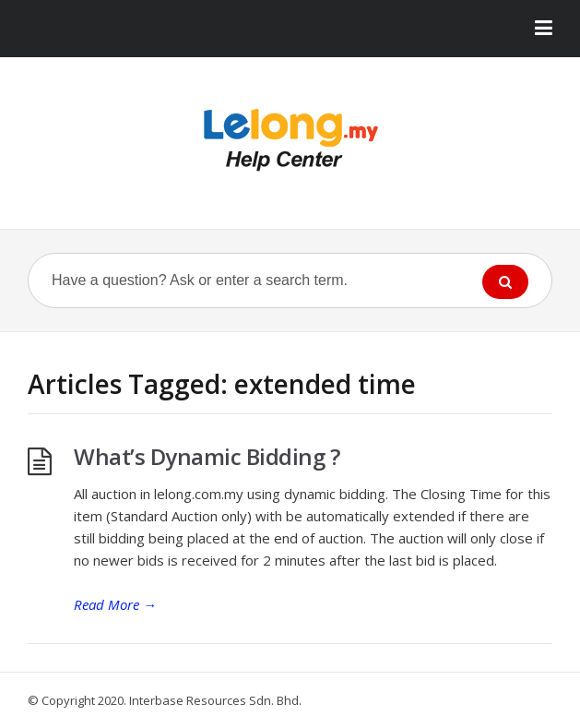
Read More (115, 604)
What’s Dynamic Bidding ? (207, 456)
